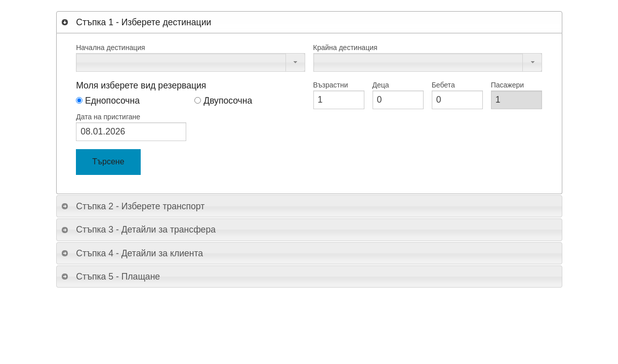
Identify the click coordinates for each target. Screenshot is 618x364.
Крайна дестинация (345, 48)
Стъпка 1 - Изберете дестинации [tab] (136, 22)
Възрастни (331, 85)
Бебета (443, 85)
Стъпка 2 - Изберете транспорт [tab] (133, 206)
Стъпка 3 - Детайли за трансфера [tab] (138, 230)
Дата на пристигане (108, 117)
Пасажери (507, 85)
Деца (381, 85)
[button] (295, 62)
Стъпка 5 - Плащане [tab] (110, 277)
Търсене (108, 162)
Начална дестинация (110, 48)
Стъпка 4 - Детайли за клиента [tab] (132, 253)
